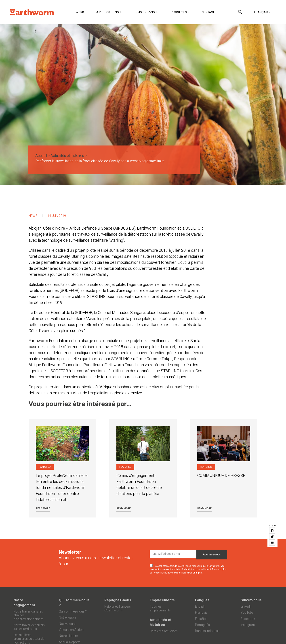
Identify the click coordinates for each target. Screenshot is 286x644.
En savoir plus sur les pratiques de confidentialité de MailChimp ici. (188, 571)
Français (261, 12)
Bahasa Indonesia (208, 631)
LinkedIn (246, 607)
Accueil (41, 156)
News (33, 216)
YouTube (247, 613)
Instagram (248, 625)
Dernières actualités (164, 631)
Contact (208, 12)
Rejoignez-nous (147, 12)
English (200, 607)
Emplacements (162, 600)
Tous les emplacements (160, 609)
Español (201, 619)
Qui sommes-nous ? (74, 603)
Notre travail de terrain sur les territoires (29, 627)
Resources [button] (179, 12)
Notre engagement (24, 603)
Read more (43, 508)
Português (202, 625)
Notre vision (67, 618)
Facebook (248, 619)
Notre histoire (68, 636)
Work (80, 12)
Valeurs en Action (71, 630)
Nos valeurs (67, 624)
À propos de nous (109, 12)
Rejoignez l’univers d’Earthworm (118, 609)
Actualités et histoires (67, 156)
